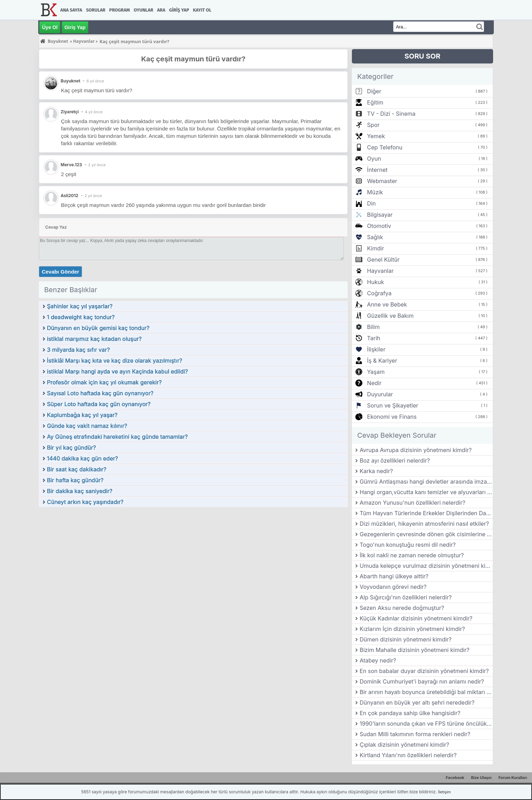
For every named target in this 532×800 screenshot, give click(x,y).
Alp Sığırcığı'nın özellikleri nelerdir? (406, 597)
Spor (373, 125)
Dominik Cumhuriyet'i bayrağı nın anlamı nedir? (422, 681)
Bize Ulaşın (481, 778)
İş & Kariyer (382, 361)
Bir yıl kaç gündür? (71, 448)
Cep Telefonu (385, 147)
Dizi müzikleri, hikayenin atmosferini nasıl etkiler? (424, 524)
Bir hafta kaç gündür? (75, 480)
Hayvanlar (380, 271)
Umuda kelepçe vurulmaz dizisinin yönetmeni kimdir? (426, 566)
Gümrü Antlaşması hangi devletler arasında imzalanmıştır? (426, 482)
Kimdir (376, 248)
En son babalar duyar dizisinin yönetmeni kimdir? (424, 671)
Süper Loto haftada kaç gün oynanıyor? (99, 404)
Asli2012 (69, 196)
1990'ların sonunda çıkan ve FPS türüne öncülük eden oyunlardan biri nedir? (426, 724)
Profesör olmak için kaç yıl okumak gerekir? (104, 382)
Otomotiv (379, 226)
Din (371, 203)
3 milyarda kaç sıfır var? (78, 350)
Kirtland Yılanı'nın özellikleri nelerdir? (408, 755)
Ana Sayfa (71, 10)
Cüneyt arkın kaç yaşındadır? (85, 502)
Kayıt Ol (202, 10)
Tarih (374, 338)
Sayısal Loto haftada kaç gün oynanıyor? (100, 393)
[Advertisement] (193, 560)
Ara (161, 10)
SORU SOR (422, 56)
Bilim (373, 327)
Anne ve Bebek (387, 304)
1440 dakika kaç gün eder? (83, 458)
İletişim (444, 792)
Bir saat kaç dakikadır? (77, 469)
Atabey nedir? (378, 660)
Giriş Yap (179, 10)
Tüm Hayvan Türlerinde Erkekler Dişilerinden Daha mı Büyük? (426, 513)
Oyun (374, 159)
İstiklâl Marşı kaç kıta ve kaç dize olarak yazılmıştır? (115, 361)
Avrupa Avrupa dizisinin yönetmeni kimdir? (416, 450)
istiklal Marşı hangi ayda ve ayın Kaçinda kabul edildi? (117, 371)
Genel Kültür (383, 260)
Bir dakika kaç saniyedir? (80, 491)
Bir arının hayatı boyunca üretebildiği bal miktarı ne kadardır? (426, 692)
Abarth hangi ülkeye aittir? (394, 576)
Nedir (374, 383)
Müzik (375, 192)
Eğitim (375, 102)
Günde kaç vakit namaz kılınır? (87, 426)
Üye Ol (50, 27)
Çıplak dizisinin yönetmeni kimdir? (404, 745)
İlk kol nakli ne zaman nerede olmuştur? (412, 555)
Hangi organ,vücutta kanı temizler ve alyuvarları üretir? (426, 492)
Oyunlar (144, 10)
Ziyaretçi (70, 112)
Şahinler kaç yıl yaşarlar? (80, 306)
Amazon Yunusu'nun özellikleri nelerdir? (412, 503)
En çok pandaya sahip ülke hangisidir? (410, 713)
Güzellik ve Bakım (390, 316)
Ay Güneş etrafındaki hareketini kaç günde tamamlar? (117, 437)
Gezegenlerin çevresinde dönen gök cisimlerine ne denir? (426, 534)
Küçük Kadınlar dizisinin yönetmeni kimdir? (416, 618)
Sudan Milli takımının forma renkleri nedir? (415, 734)
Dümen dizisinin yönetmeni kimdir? (405, 639)
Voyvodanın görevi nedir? (393, 587)
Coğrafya (379, 293)
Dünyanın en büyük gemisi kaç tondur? (98, 328)
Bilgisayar (380, 215)
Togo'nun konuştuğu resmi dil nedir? (408, 545)
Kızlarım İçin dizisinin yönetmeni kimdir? (412, 629)
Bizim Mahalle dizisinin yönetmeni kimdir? (414, 650)
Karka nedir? (376, 471)
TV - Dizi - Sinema (391, 114)
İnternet (377, 170)
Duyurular (380, 394)
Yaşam (376, 372)
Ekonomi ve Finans (392, 417)
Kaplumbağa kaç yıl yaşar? (82, 415)
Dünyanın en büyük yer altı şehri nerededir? (417, 702)
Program (120, 10)
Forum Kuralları (513, 778)
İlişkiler (376, 349)
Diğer (374, 91)
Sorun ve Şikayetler (393, 405)
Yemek (376, 136)
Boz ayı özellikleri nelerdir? (395, 460)
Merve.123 (71, 165)
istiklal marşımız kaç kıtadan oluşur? (94, 339)
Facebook (455, 778)
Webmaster (382, 181)
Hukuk (375, 282)
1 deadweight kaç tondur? (81, 317)
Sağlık (375, 237)
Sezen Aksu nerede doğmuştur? (402, 608)
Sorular (96, 10)
